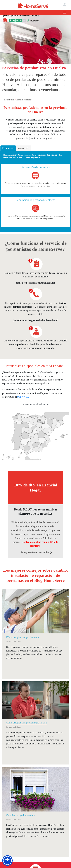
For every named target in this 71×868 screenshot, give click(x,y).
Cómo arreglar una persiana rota (23, 637)
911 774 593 (23, 397)
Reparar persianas (24, 100)
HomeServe (9, 100)
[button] (7, 860)
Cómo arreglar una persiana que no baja (27, 723)
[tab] (8, 148)
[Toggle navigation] (64, 12)
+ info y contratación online (35, 552)
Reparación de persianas (36, 167)
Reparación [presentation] (8, 148)
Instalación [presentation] (23, 148)
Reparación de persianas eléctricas (35, 200)
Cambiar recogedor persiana (21, 815)
